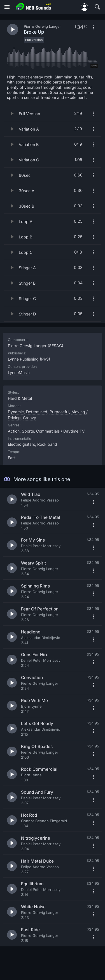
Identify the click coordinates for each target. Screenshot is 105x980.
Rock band (47, 444)
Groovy (30, 418)
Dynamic (16, 412)
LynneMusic (19, 372)
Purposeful (59, 412)
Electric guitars (21, 444)
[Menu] (7, 7)
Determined (37, 412)
